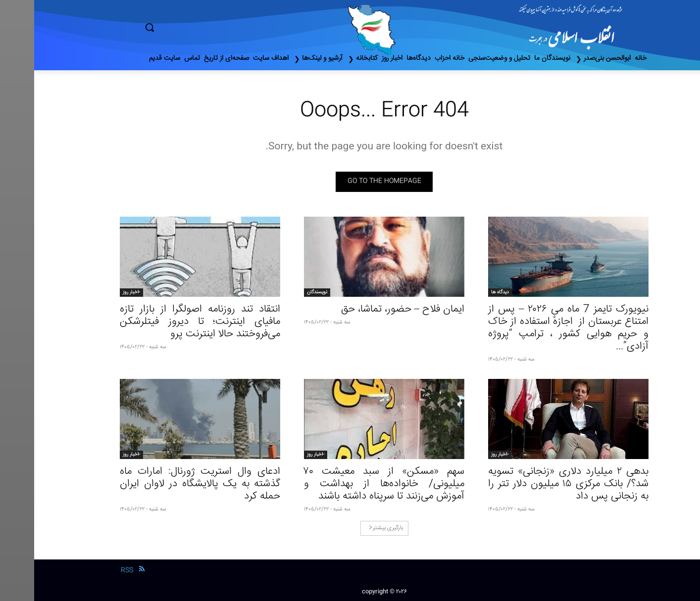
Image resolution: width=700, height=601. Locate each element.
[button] (192, 27)
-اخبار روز (97, 292)
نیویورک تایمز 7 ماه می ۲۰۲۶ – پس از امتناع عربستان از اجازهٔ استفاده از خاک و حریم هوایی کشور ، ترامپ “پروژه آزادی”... (534, 328)
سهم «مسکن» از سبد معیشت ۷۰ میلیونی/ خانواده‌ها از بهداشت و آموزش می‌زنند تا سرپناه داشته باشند (350, 484)
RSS (93, 570)
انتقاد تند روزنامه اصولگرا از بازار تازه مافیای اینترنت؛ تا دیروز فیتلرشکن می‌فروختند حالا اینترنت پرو (166, 322)
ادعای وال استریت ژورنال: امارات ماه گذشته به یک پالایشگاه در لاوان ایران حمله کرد (166, 484)
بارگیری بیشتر (352, 528)
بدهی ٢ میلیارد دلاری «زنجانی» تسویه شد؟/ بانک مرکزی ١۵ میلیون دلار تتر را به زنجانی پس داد (534, 484)
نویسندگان (283, 292)
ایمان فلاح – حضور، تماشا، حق (369, 309)
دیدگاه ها (466, 292)
